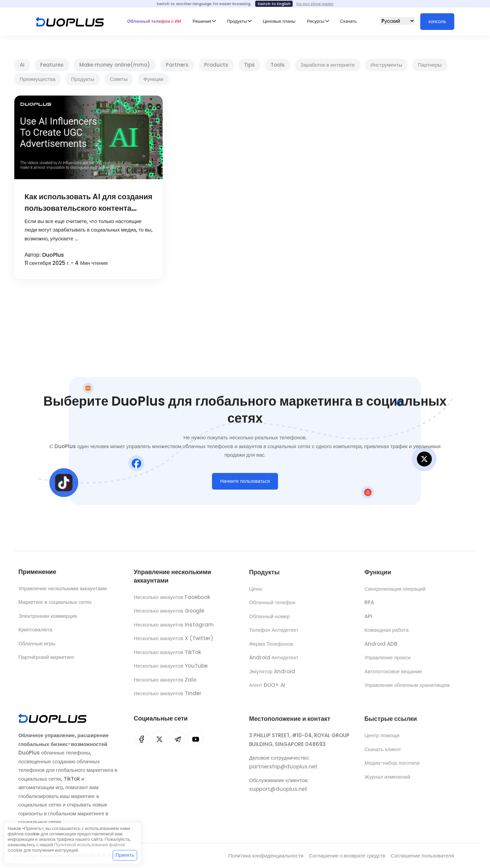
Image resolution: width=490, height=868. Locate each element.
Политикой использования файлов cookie (66, 847)
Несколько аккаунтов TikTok (167, 656)
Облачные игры (37, 645)
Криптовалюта (35, 632)
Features (52, 65)
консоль (437, 21)
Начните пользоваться (245, 483)
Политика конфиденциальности (266, 856)
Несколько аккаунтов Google (169, 614)
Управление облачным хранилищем (407, 689)
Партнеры (430, 65)
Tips (249, 65)
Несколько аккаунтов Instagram (174, 628)
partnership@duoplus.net (283, 771)
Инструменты (387, 65)
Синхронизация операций (395, 593)
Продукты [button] (237, 21)
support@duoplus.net (278, 793)
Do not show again (315, 4)
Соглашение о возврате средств (347, 856)
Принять (125, 855)
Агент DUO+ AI (267, 689)
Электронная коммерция (48, 618)
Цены (256, 593)
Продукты (83, 79)
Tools (278, 65)
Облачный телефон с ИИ (154, 21)
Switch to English (274, 4)
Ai (22, 65)
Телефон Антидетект (274, 634)
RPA (369, 607)
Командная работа (387, 634)
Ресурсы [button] (316, 21)
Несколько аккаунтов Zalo (165, 683)
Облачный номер (269, 620)
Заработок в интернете (328, 65)
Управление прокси (387, 662)
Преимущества (38, 79)
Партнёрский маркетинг (46, 659)
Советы (119, 79)
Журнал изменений (387, 781)
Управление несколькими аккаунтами (63, 590)
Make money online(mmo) (115, 65)
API (368, 620)
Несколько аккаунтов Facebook (172, 601)
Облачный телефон (272, 607)
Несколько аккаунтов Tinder (168, 697)
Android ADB (381, 648)
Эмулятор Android (272, 675)
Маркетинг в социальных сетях (55, 604)
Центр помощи (382, 739)
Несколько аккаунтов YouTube (171, 669)
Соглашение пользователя (422, 856)
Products (216, 65)
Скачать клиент (383, 753)
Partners (177, 65)
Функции (153, 79)
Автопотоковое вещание (393, 675)
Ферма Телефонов (271, 648)
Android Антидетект (274, 662)
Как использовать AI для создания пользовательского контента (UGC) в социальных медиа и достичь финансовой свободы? (88, 203)
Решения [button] (202, 21)
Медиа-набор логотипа (392, 767)
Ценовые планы (279, 21)
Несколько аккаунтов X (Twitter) (174, 642)
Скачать (349, 21)
